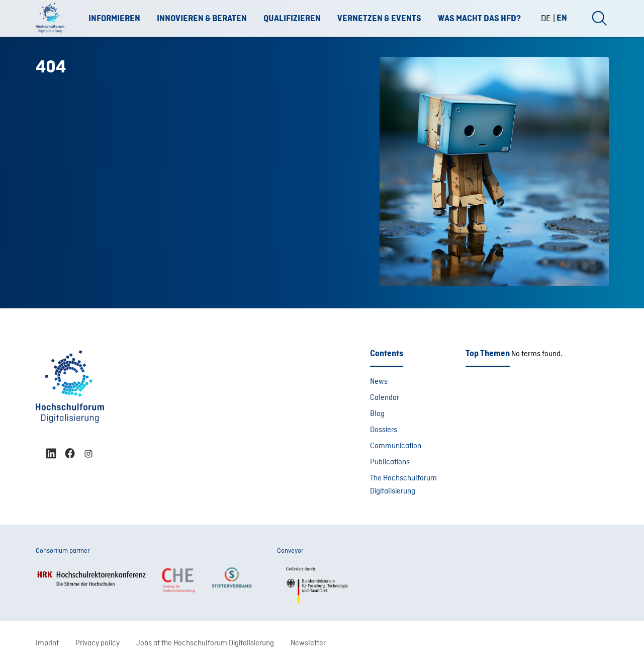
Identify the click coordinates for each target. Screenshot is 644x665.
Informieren (114, 19)
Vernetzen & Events (379, 19)
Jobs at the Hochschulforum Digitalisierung (205, 643)
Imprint (47, 643)
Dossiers (384, 430)
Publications (390, 462)
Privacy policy (98, 643)
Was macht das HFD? (479, 19)
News (379, 382)
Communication (396, 446)
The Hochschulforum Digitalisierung (403, 485)
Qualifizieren (292, 19)
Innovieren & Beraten (202, 19)
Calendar (385, 398)
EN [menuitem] (562, 18)
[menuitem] (550, 18)
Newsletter (308, 643)
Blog (377, 414)
